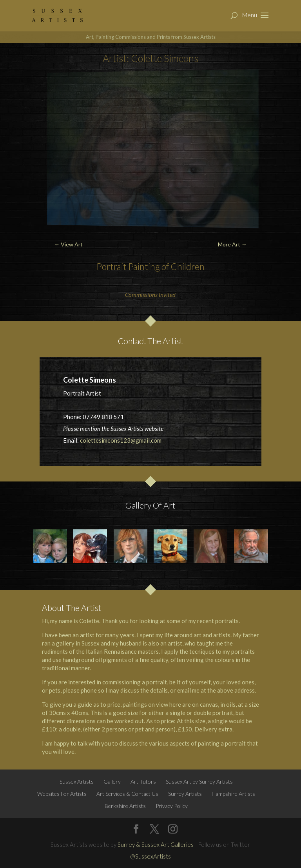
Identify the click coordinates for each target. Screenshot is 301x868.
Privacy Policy (172, 806)
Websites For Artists (62, 794)
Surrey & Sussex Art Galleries (156, 844)
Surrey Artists (185, 794)
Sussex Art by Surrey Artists (199, 781)
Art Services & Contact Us (127, 794)
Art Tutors (143, 781)
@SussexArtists (150, 856)
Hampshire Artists (233, 794)
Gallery (112, 781)
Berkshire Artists (125, 806)
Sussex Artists (77, 781)
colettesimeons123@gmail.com (121, 440)
